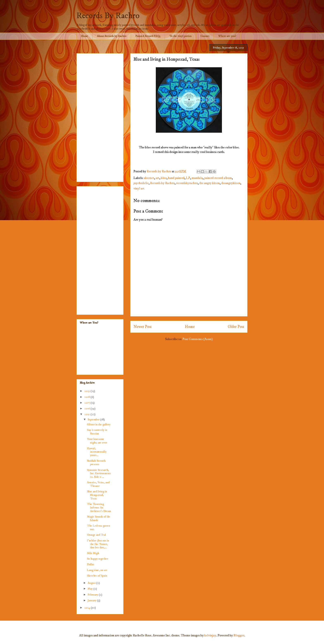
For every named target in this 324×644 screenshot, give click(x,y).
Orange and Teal (96, 535)
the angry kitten (209, 183)
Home (85, 36)
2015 (87, 414)
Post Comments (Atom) (198, 339)
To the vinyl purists (180, 36)
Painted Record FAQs (148, 36)
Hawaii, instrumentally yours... (97, 452)
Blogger (239, 635)
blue (164, 178)
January (92, 600)
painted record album (218, 178)
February (93, 595)
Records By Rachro (108, 16)
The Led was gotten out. (99, 528)
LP (188, 178)
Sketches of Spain (97, 576)
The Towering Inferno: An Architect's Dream (99, 508)
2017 (87, 403)
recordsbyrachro (187, 183)
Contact (205, 36)
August (92, 583)
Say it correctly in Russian (97, 432)
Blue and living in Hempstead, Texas (97, 495)
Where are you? (227, 36)
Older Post (236, 327)
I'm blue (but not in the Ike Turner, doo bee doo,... (98, 544)
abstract (149, 178)
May (91, 589)
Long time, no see (97, 570)
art (157, 178)
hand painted (176, 178)
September (94, 419)
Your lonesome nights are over (97, 441)
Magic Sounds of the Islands (99, 518)
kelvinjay (210, 635)
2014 (88, 608)
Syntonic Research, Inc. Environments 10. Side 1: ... (99, 474)
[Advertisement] (100, 117)
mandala (197, 178)
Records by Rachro (162, 183)
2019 (87, 391)
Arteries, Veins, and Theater (98, 484)
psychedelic (141, 183)
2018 (87, 397)
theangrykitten (231, 183)
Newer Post (143, 327)
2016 (87, 409)
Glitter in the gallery (99, 424)
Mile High (93, 553)
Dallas (91, 564)
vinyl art (139, 188)
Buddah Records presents (96, 463)
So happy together (98, 559)
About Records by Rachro (112, 36)
